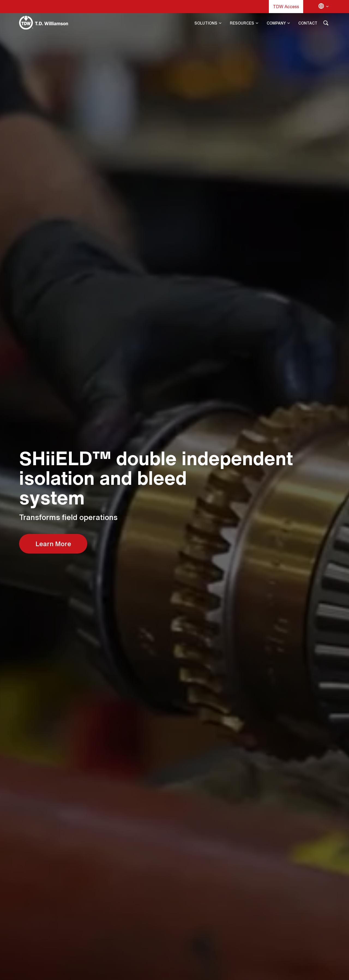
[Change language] (323, 7)
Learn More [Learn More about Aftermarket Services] (53, 544)
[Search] (326, 24)
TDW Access (286, 7)
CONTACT (308, 23)
